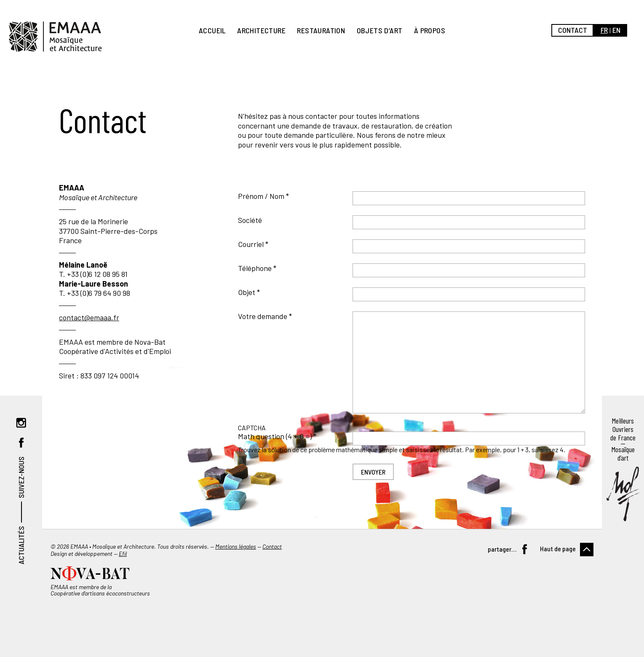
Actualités (21, 545)
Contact (573, 30)
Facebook (21, 442)
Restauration (321, 30)
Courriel (251, 244)
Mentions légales (236, 546)
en (616, 30)
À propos (430, 30)
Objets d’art (380, 30)
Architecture (261, 30)
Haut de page (558, 548)
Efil (123, 554)
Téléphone (255, 268)
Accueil (212, 30)
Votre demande (263, 316)
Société (250, 220)
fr (604, 30)
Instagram (21, 423)
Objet (247, 292)
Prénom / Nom (261, 196)
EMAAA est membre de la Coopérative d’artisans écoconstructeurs (100, 590)
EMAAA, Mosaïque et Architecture (55, 37)
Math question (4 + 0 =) (275, 436)
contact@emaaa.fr (89, 317)
